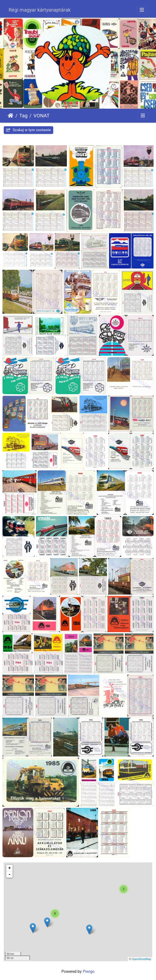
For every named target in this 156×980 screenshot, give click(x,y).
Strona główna (11, 116)
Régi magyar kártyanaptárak (40, 10)
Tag (23, 116)
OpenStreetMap (141, 959)
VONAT (41, 116)
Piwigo (89, 971)
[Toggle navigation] (142, 10)
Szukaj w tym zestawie (28, 130)
